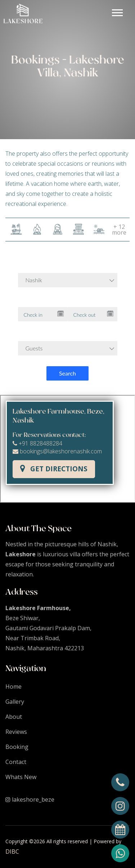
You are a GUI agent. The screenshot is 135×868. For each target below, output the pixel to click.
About (14, 717)
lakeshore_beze (30, 799)
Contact (16, 762)
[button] (117, 11)
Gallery (15, 702)
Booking (17, 747)
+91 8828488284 (37, 443)
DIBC (12, 852)
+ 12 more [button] (119, 230)
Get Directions (54, 469)
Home (13, 687)
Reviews (16, 732)
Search (67, 373)
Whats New (21, 777)
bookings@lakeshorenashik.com (57, 451)
